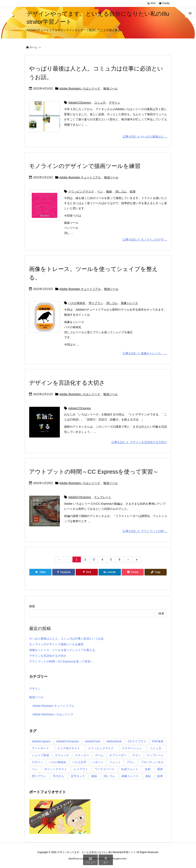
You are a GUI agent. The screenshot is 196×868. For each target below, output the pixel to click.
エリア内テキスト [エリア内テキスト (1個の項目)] (69, 748)
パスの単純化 (77, 303)
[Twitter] (40, 572)
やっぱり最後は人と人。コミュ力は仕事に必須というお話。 (68, 639)
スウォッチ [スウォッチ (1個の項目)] (62, 755)
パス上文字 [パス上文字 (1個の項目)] (79, 762)
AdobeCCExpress (80, 103)
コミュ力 (100, 103)
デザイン (115, 103)
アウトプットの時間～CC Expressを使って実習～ (94, 472)
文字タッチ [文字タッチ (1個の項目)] (78, 776)
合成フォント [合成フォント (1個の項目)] (130, 769)
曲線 (109, 191)
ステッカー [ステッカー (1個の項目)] (82, 755)
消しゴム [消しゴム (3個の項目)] (109, 776)
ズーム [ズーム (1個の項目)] (99, 755)
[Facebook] (64, 572)
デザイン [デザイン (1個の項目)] (38, 762)
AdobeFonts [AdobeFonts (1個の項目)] (93, 741)
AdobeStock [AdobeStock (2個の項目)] (114, 741)
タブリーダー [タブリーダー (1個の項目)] (118, 755)
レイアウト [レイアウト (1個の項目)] (81, 769)
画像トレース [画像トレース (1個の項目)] (130, 776)
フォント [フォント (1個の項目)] (115, 762)
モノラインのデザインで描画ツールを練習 (85, 166)
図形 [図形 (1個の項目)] (160, 769)
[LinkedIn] (110, 572)
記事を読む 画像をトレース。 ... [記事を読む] (145, 353)
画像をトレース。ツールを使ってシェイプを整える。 (63, 650)
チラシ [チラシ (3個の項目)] (136, 755)
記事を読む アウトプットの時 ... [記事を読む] (145, 531)
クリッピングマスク (81, 191)
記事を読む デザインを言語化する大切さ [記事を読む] (139, 442)
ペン (100, 191)
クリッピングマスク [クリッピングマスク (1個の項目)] (101, 748)
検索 (32, 606)
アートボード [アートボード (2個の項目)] (40, 748)
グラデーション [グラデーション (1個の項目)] (132, 748)
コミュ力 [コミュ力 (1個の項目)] (156, 748)
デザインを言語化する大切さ (67, 383)
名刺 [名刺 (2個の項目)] (148, 769)
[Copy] (156, 572)
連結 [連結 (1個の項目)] (148, 776)
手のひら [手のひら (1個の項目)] (58, 776)
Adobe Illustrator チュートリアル (80, 177)
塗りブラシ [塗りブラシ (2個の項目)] (39, 776)
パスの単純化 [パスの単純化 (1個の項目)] (58, 762)
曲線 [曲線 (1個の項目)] (94, 776)
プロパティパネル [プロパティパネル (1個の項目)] (152, 762)
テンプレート (103, 497)
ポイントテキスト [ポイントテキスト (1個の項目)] (56, 769)
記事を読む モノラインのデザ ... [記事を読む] (145, 239)
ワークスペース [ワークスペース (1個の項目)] (105, 769)
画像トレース (129, 303)
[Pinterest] (87, 572)
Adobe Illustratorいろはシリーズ (80, 88)
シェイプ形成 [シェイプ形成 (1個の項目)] (40, 755)
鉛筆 (133, 191)
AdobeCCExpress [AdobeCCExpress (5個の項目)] (68, 741)
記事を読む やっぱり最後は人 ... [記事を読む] (145, 136)
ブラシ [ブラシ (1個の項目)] (131, 762)
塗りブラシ (96, 303)
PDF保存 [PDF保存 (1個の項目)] (158, 741)
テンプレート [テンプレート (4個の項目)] (155, 755)
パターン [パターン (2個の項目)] (98, 762)
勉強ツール (110, 88)
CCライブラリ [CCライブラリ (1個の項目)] (137, 741)
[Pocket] (133, 572)
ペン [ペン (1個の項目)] (35, 769)
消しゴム (121, 191)
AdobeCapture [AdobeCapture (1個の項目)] (41, 741)
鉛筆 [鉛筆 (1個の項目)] (160, 776)
